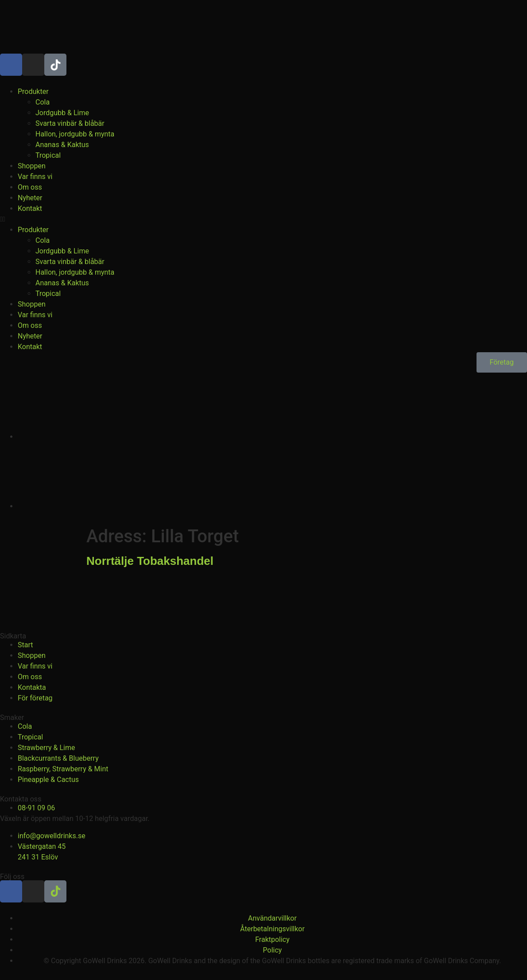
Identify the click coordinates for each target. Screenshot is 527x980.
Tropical (48, 155)
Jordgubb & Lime (62, 113)
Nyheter (30, 198)
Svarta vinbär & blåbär (70, 123)
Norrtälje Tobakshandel (150, 561)
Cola (43, 102)
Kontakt (30, 208)
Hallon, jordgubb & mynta (75, 134)
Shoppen (32, 166)
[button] (263, 219)
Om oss (30, 187)
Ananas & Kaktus (62, 145)
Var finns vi (35, 177)
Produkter (33, 91)
